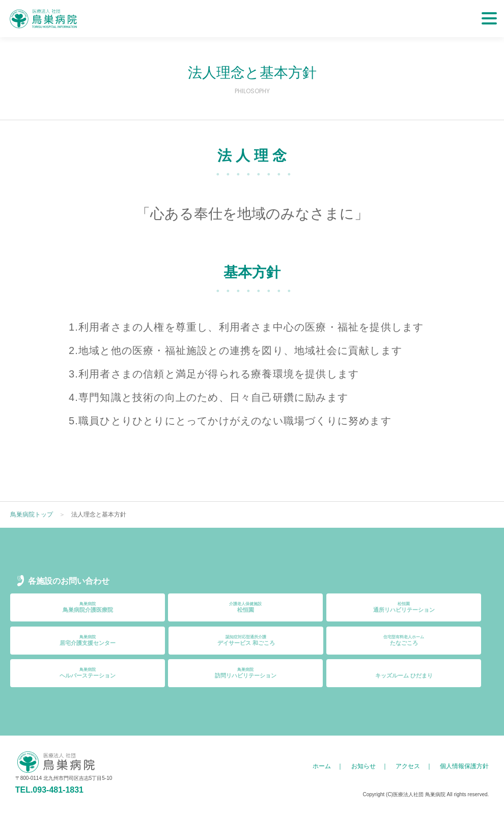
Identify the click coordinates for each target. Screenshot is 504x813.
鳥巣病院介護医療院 (88, 607)
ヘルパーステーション (88, 673)
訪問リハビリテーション (245, 673)
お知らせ (363, 766)
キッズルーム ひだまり (404, 673)
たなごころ (404, 640)
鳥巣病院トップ (32, 514)
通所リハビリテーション (404, 607)
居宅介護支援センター (88, 640)
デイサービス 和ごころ (246, 640)
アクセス (408, 766)
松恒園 (245, 607)
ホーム (322, 766)
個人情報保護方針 (464, 766)
